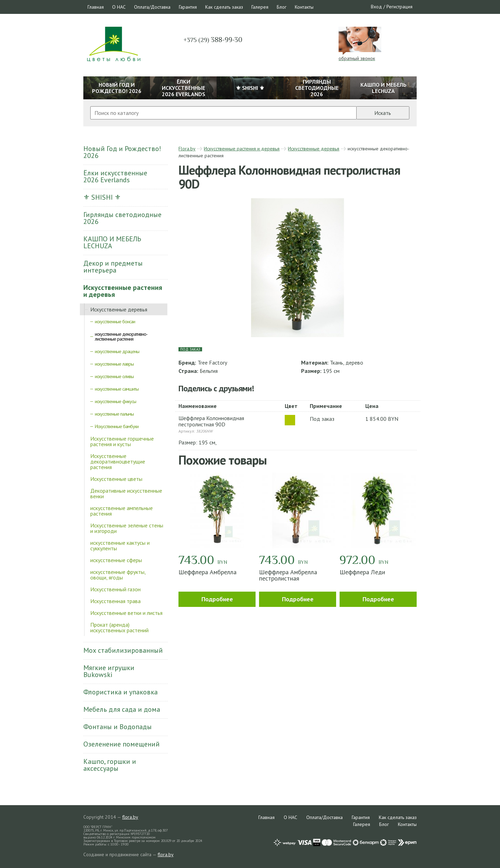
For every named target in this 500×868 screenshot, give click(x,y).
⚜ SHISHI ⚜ (102, 197)
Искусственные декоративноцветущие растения (118, 461)
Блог (282, 7)
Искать (383, 113)
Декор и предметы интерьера (113, 267)
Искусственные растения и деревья (123, 291)
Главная (96, 7)
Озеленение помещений (122, 744)
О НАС (119, 7)
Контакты (304, 7)
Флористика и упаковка (120, 692)
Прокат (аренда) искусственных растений (119, 627)
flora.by (130, 817)
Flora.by (187, 149)
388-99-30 (213, 40)
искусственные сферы (116, 560)
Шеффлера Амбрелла (207, 572)
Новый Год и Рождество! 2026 (122, 152)
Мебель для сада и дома (122, 709)
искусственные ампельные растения (122, 511)
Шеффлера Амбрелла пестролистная (288, 575)
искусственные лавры (114, 364)
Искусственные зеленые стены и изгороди (127, 528)
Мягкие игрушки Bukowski (109, 671)
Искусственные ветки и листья (126, 613)
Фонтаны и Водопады (118, 727)
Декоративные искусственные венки (126, 493)
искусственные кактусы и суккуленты (120, 545)
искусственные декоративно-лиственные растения (121, 336)
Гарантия (188, 7)
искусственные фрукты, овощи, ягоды (118, 575)
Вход (376, 7)
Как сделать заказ (224, 7)
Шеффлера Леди (362, 572)
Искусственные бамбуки (117, 426)
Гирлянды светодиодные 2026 (122, 218)
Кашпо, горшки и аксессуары (110, 765)
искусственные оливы (114, 376)
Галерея (260, 7)
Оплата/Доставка (152, 7)
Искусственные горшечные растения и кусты (122, 441)
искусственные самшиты (117, 389)
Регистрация (399, 7)
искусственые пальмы (114, 414)
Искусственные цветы (116, 479)
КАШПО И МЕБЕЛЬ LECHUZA (112, 242)
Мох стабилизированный (123, 650)
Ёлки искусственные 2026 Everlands (115, 176)
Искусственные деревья (119, 309)
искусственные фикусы (115, 401)
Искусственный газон (115, 589)
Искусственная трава (115, 601)
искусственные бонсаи (115, 322)
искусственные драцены (117, 351)
